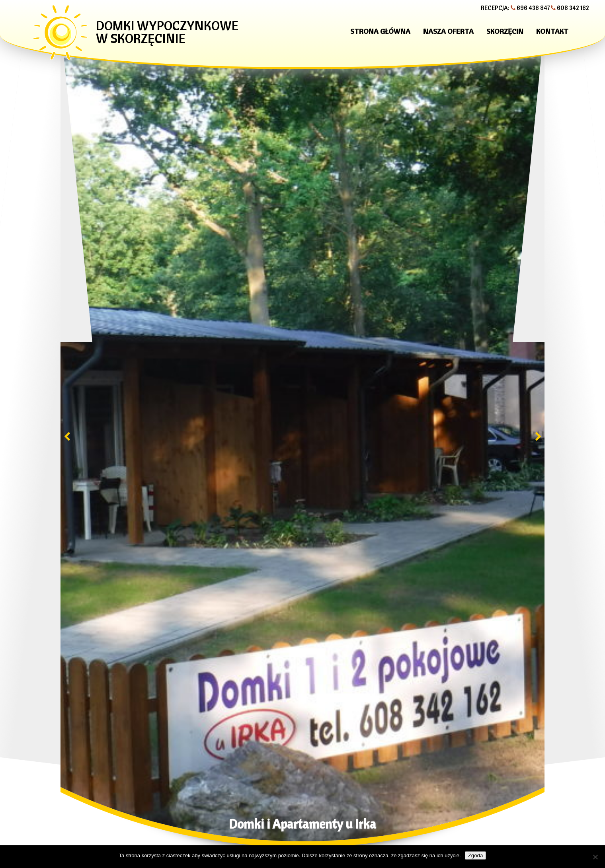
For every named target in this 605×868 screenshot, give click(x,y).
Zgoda (476, 855)
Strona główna (380, 31)
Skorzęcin (505, 31)
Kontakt (552, 31)
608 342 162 (573, 8)
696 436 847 (533, 8)
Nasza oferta (448, 31)
